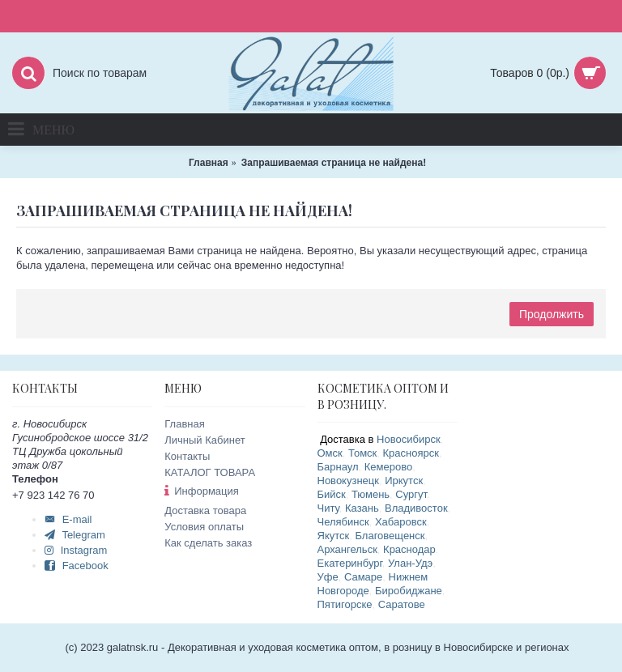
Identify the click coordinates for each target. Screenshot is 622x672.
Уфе (328, 577)
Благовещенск (390, 536)
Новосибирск (409, 439)
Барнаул (338, 467)
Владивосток (416, 508)
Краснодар (409, 549)
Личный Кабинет (204, 440)
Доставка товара (205, 510)
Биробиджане (409, 591)
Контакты (187, 456)
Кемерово (388, 467)
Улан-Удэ (410, 563)
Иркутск (404, 481)
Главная (184, 424)
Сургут (411, 494)
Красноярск (411, 453)
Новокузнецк (348, 481)
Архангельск (347, 549)
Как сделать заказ (208, 543)
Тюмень (371, 494)
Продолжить (552, 314)
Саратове (402, 604)
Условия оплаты (204, 527)
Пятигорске (345, 604)
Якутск (334, 536)
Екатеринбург (350, 563)
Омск (330, 453)
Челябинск (343, 522)
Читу (328, 508)
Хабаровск (401, 522)
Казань (362, 508)
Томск (362, 453)
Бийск (332, 494)
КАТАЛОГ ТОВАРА (210, 472)
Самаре (363, 577)
